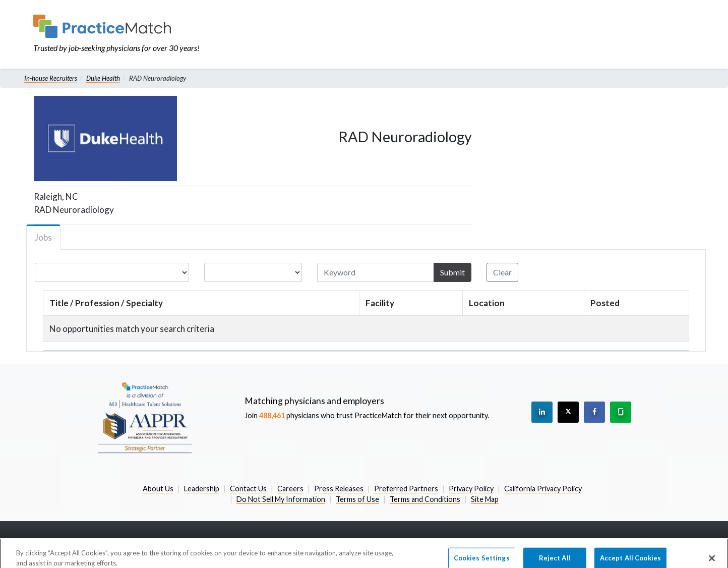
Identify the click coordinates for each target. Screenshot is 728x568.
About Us (158, 489)
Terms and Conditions (425, 499)
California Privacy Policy (543, 489)
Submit (452, 272)
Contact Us (248, 489)
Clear (502, 272)
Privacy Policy (471, 489)
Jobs (43, 237)
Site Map (485, 499)
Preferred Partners (406, 489)
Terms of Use (357, 499)
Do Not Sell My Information (281, 499)
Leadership (202, 489)
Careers (290, 489)
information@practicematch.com (639, 543)
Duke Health (103, 78)
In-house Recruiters (51, 78)
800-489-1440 (516, 543)
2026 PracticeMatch (77, 543)
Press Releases (339, 489)
